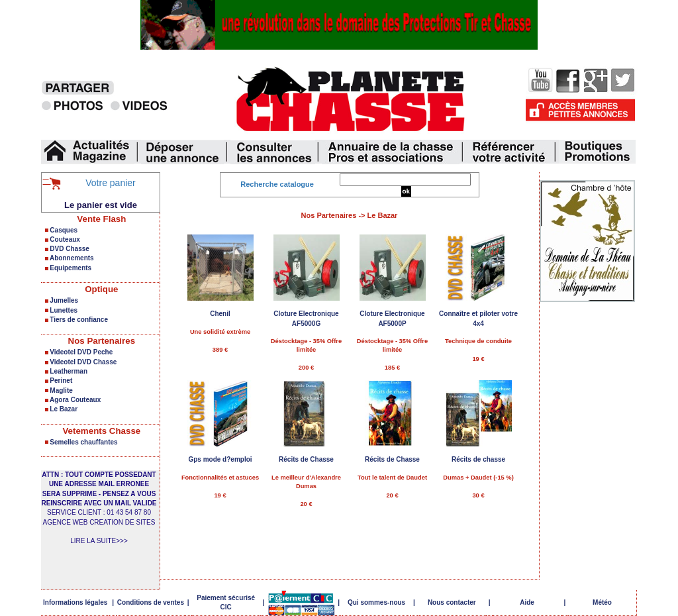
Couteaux (65, 239)
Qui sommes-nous (376, 602)
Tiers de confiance (79, 320)
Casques (64, 230)
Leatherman (69, 371)
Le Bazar (64, 409)
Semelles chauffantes (83, 442)
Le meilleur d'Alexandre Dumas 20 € (306, 458)
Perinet (61, 381)
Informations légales (75, 602)
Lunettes (64, 310)
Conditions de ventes (151, 602)
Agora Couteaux (75, 400)
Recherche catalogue (277, 184)
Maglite (61, 390)
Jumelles (64, 300)
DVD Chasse (69, 249)
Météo (602, 602)
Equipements (71, 268)
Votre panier (111, 183)
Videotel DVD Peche (81, 352)
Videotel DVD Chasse (83, 362)
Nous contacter (452, 602)
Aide (527, 602)
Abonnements (72, 258)
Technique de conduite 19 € (478, 313)
